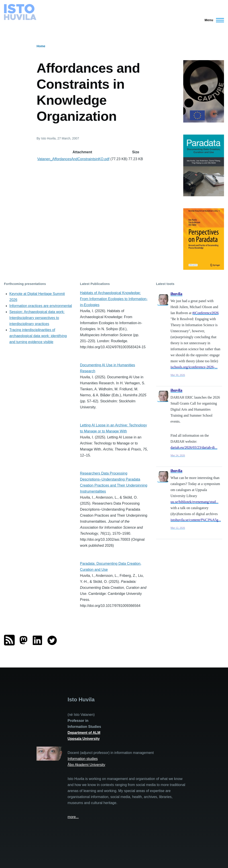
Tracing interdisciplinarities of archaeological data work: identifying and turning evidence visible (38, 336)
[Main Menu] (213, 20)
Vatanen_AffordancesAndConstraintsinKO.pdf (73, 159)
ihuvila (176, 294)
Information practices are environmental (41, 306)
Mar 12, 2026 (178, 528)
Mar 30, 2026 (178, 375)
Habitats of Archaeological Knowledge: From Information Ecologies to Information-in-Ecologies (114, 299)
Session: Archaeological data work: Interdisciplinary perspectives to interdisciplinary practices (37, 318)
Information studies (83, 759)
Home (41, 46)
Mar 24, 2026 (178, 455)
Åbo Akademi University (87, 765)
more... (73, 817)
